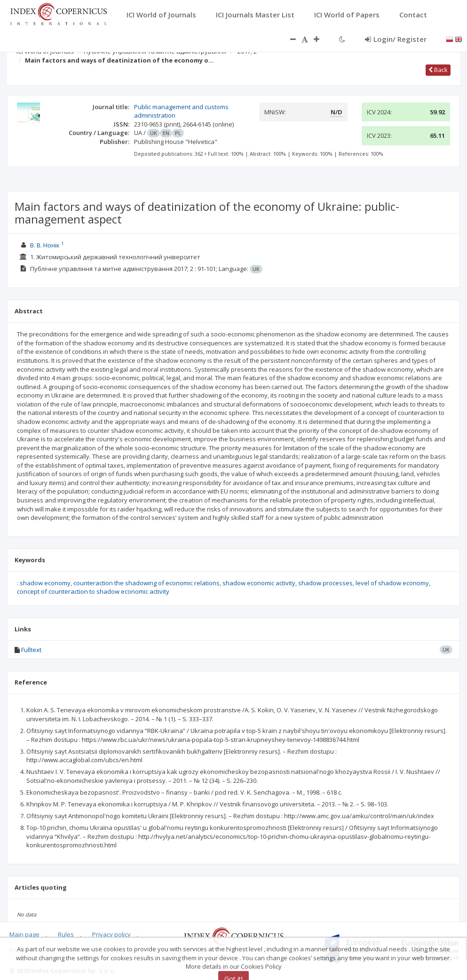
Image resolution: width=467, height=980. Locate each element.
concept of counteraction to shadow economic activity (93, 591)
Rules (66, 934)
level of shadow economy (392, 583)
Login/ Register (396, 39)
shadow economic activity (259, 583)
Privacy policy (111, 934)
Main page (24, 934)
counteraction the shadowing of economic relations (146, 583)
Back (438, 70)
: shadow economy (44, 583)
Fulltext (31, 650)
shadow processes (325, 583)
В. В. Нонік (45, 245)
